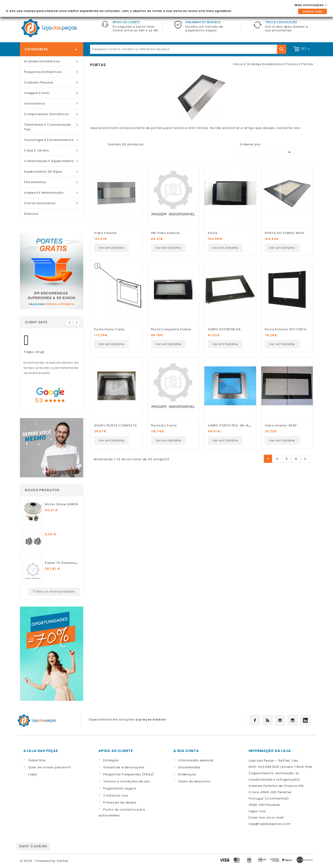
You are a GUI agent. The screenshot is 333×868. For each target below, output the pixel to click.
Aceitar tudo (312, 11)
